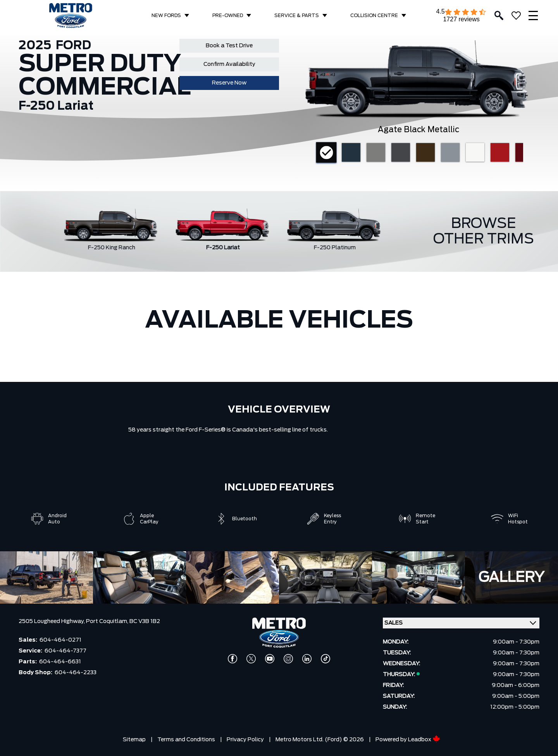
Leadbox (424, 740)
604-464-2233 (76, 673)
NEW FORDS (166, 16)
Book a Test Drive (229, 46)
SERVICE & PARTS (297, 16)
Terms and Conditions (186, 740)
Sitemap (134, 740)
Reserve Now (229, 83)
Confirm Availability (229, 64)
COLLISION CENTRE (374, 16)
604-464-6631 (60, 662)
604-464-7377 (65, 651)
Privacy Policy (245, 740)
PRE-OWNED (228, 16)
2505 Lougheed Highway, (52, 621)
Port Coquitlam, (108, 621)
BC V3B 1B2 (145, 621)
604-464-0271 (60, 640)
